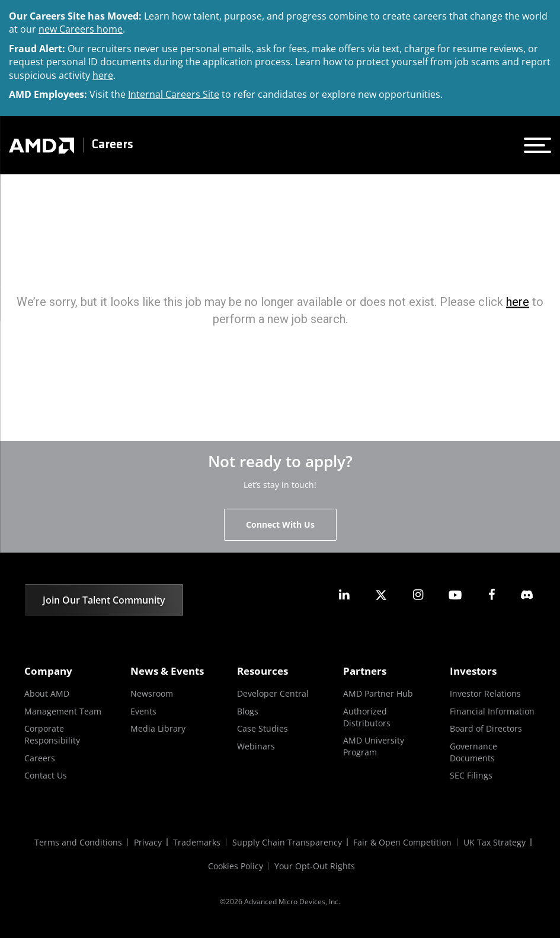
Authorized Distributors (367, 717)
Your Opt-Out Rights (315, 866)
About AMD (47, 693)
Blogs (248, 711)
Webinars (256, 746)
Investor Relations (485, 693)
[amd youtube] (455, 595)
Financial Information (492, 711)
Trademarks (197, 842)
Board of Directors (486, 728)
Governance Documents (473, 752)
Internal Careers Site (174, 94)
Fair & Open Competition (403, 842)
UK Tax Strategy (495, 842)
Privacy (147, 842)
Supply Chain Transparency (287, 842)
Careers (113, 145)
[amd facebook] (492, 595)
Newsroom (152, 693)
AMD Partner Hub (378, 693)
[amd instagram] (418, 595)
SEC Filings (471, 775)
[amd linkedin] (344, 595)
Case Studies (263, 728)
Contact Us (46, 775)
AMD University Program (374, 746)
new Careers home (81, 29)
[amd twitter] (381, 595)
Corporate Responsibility (52, 734)
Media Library (158, 728)
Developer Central (273, 693)
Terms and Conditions (78, 842)
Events (143, 711)
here (103, 75)
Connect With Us (280, 524)
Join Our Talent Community (104, 600)
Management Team (63, 711)
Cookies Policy (236, 866)
